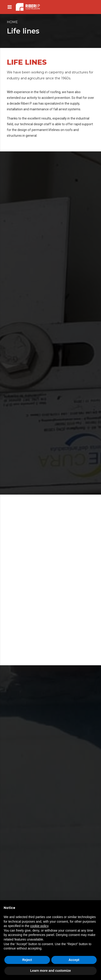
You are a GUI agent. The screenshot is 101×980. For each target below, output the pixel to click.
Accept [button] (74, 960)
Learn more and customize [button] (50, 971)
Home (12, 22)
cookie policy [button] (39, 926)
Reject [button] (27, 960)
